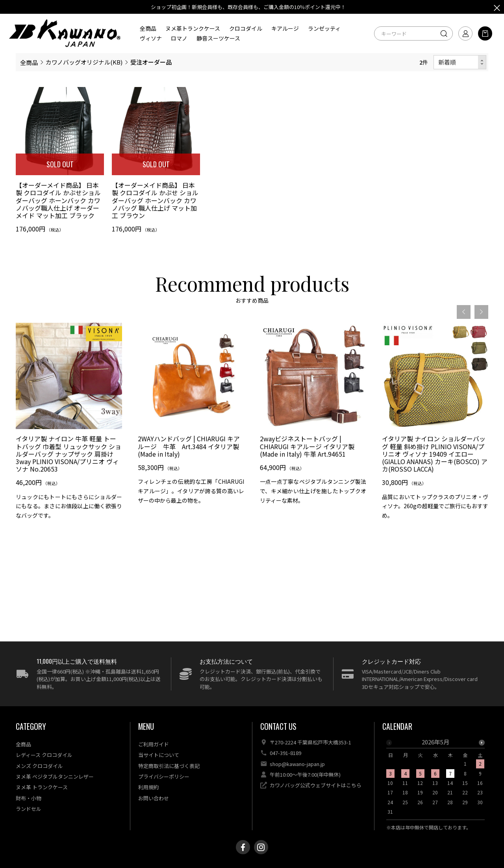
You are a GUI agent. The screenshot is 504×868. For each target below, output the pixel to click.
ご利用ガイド (154, 744)
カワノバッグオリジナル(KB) (84, 62)
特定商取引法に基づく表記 (169, 766)
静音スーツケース (218, 38)
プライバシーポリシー (164, 776)
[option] (69, 440)
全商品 (148, 28)
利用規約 (148, 787)
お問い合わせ (154, 798)
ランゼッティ (324, 28)
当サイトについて (159, 755)
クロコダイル (246, 28)
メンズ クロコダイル (39, 766)
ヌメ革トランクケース (193, 28)
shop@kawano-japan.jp (297, 764)
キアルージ (285, 28)
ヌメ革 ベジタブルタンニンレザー (55, 776)
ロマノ (179, 38)
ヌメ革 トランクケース (42, 787)
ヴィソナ (151, 38)
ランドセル (29, 809)
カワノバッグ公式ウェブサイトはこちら (316, 785)
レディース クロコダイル (44, 755)
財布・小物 (29, 798)
